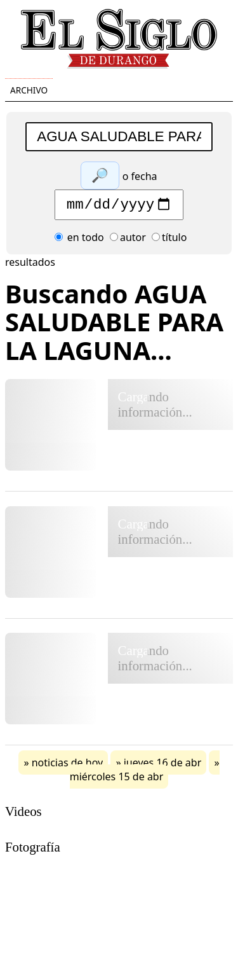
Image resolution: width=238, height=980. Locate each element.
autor (128, 240)
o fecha (140, 176)
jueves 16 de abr (163, 766)
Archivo (29, 90)
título (169, 240)
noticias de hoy (68, 766)
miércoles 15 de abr (117, 780)
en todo (79, 240)
